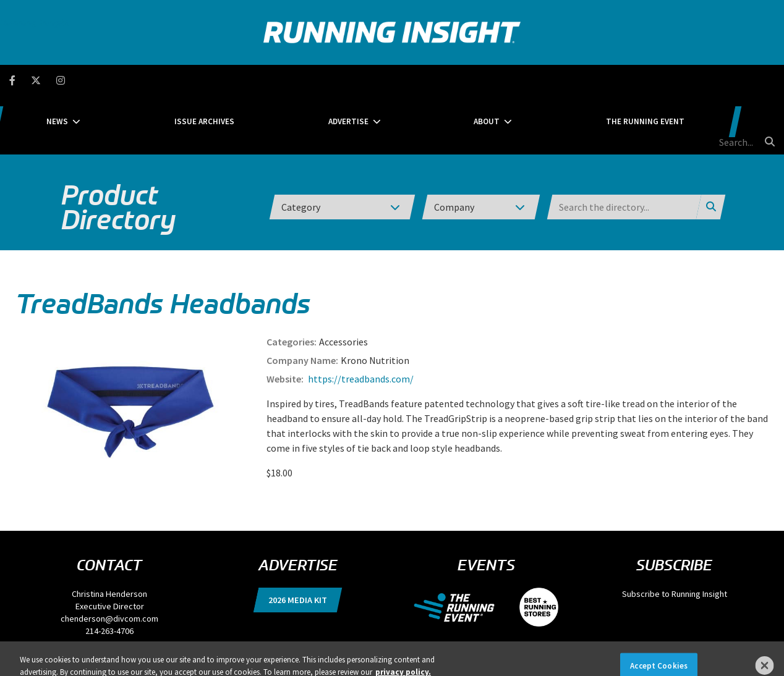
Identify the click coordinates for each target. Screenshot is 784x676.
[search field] (710, 80)
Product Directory (118, 148)
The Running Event (598, 80)
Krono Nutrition (375, 302)
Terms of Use (216, 633)
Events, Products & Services (317, 633)
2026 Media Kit (298, 541)
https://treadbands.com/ (360, 320)
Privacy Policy (37, 633)
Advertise (374, 80)
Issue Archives (267, 80)
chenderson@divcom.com (109, 560)
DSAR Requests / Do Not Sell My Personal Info (127, 633)
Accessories (343, 283)
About (476, 80)
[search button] (768, 80)
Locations (256, 633)
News (157, 80)
